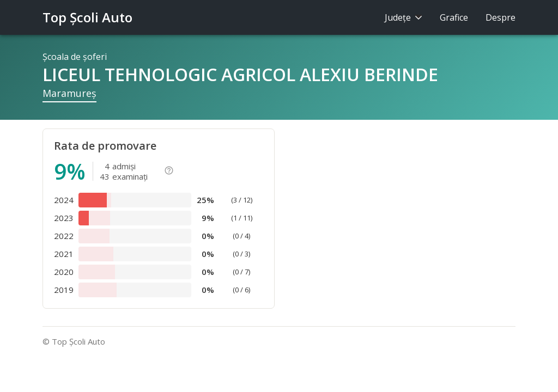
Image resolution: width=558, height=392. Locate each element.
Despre (501, 17)
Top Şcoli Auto (87, 17)
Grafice (454, 17)
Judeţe (404, 17)
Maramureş (69, 93)
